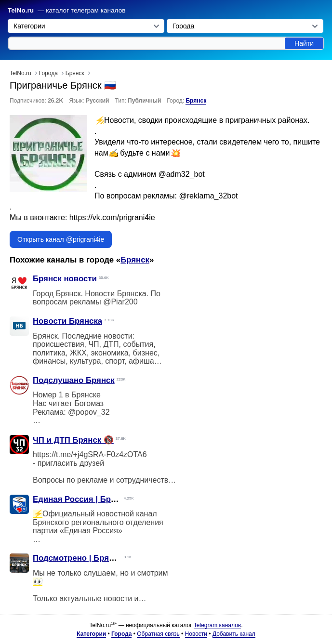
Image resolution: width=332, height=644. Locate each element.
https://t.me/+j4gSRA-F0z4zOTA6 (90, 454)
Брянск (196, 101)
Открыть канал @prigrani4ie (61, 239)
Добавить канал (234, 634)
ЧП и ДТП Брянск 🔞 (73, 440)
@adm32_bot (181, 174)
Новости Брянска (67, 321)
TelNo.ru (21, 10)
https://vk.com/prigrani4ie (112, 217)
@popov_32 (89, 412)
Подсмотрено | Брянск (78, 558)
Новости (196, 634)
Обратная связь (158, 634)
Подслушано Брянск (74, 380)
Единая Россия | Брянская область (103, 499)
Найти (304, 43)
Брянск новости (65, 279)
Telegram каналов (217, 625)
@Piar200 (120, 302)
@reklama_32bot (208, 196)
